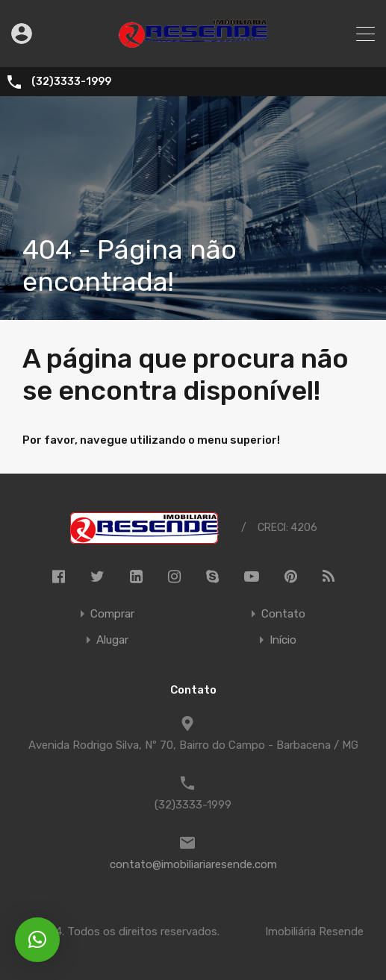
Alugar (112, 640)
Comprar (112, 614)
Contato (283, 614)
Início (283, 640)
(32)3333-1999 (71, 82)
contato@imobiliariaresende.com (193, 864)
